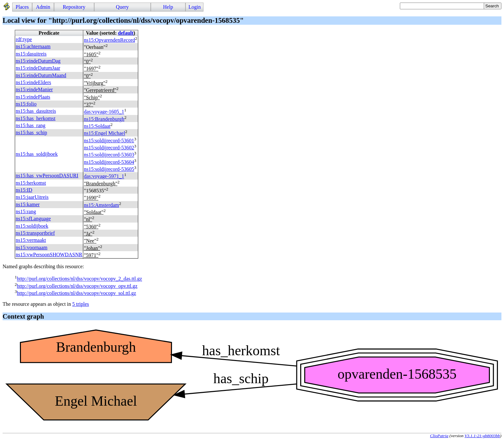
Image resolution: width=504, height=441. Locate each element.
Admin (43, 7)
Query (122, 7)
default (126, 33)
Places (22, 7)
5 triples (81, 304)
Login (194, 7)
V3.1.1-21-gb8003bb (482, 436)
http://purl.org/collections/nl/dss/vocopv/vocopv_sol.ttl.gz (76, 293)
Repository (74, 7)
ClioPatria (439, 436)
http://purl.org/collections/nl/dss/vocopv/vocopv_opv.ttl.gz (77, 286)
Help (168, 7)
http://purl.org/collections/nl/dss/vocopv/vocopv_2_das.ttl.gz (79, 279)
